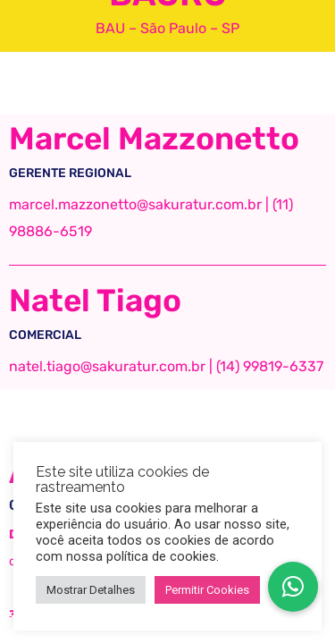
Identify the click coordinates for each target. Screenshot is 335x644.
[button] (293, 587)
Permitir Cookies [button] (207, 590)
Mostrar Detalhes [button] (91, 590)
